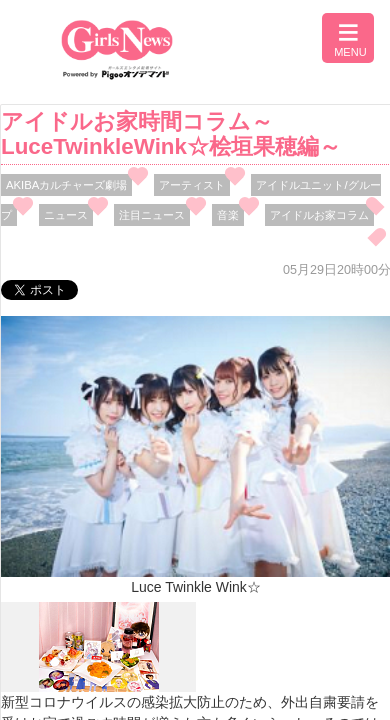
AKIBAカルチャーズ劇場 (66, 185)
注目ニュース (152, 215)
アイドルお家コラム (319, 215)
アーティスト (192, 185)
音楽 (228, 215)
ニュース (66, 215)
